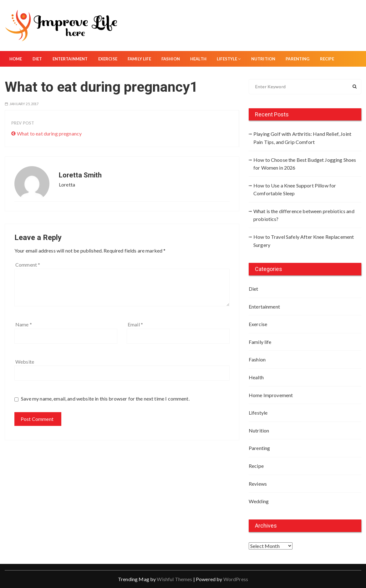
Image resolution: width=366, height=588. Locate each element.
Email (135, 324)
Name (24, 324)
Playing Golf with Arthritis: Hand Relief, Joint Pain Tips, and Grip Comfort (302, 138)
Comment (28, 265)
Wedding (259, 501)
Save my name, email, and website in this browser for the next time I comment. (105, 399)
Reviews (258, 484)
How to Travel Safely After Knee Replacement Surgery (304, 241)
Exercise (108, 59)
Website (25, 362)
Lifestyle (229, 59)
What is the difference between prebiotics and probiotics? (304, 215)
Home (16, 59)
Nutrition (263, 59)
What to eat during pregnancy (49, 133)
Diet (37, 59)
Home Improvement (271, 395)
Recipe (327, 59)
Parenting (297, 59)
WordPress (236, 579)
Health (198, 59)
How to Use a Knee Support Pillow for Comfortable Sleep (295, 189)
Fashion (171, 59)
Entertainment (70, 59)
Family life (139, 59)
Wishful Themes (174, 579)
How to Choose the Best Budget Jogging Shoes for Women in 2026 (305, 164)
